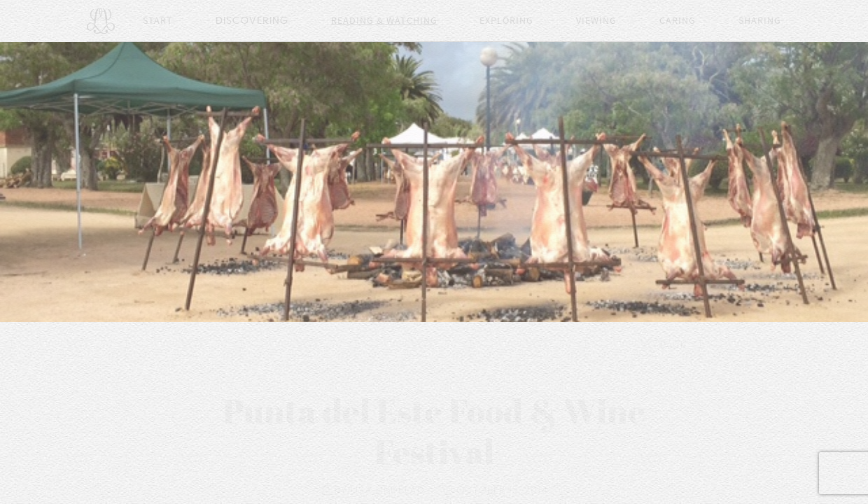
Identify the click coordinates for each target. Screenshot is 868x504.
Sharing (760, 21)
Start (158, 21)
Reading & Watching (384, 21)
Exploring (506, 21)
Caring (678, 21)
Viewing (596, 21)
